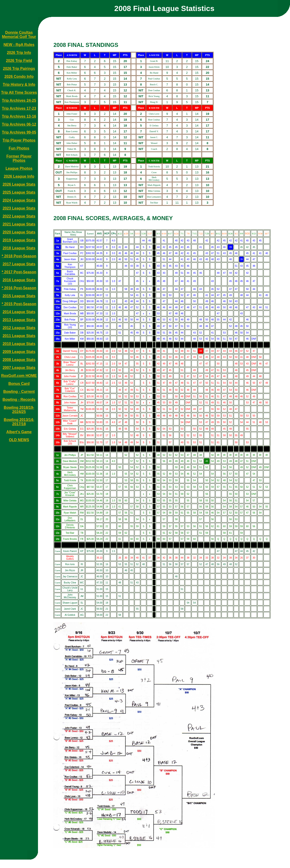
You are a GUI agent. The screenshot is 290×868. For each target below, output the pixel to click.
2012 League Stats (19, 328)
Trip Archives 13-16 (19, 116)
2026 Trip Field (19, 61)
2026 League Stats (19, 184)
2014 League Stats (19, 312)
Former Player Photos (19, 158)
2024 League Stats (19, 200)
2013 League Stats (19, 320)
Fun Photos (19, 148)
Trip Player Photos (19, 140)
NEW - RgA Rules (19, 45)
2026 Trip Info (19, 53)
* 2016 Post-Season (19, 288)
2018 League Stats (19, 248)
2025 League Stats (19, 192)
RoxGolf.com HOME (19, 376)
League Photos (19, 168)
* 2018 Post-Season (19, 256)
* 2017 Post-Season (19, 272)
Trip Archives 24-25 (19, 100)
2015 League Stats (19, 296)
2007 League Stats (19, 368)
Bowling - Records (19, 400)
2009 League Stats (19, 352)
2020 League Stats (19, 232)
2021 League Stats (19, 224)
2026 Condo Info (19, 77)
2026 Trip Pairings (19, 69)
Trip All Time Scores (19, 92)
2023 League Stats (19, 208)
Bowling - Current (19, 392)
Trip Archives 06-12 (19, 124)
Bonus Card (19, 384)
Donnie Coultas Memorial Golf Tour (19, 35)
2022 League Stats (19, 216)
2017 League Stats (19, 264)
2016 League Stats (19, 280)
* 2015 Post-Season (19, 304)
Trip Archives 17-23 (19, 108)
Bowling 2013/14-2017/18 (19, 422)
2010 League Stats (19, 344)
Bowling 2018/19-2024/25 (19, 410)
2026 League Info (19, 176)
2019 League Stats (19, 240)
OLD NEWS (19, 440)
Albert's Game (19, 432)
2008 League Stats (19, 360)
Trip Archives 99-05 (19, 132)
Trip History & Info (19, 85)
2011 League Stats (19, 336)
